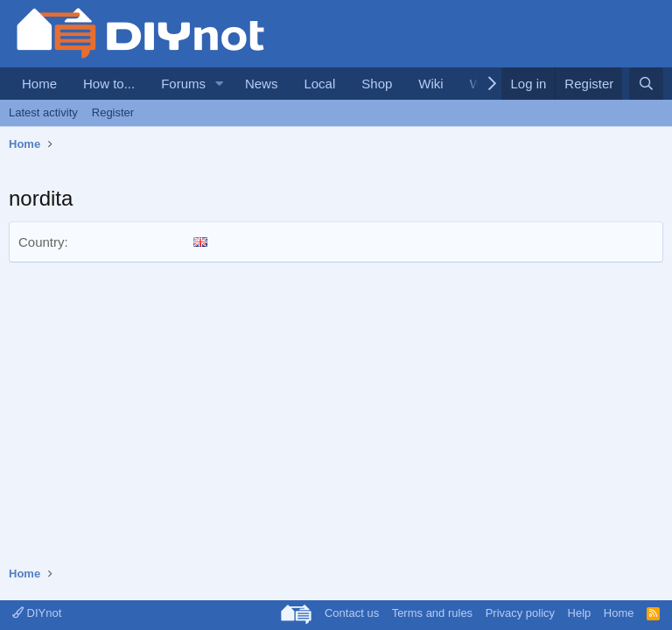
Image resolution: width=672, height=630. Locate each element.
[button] (220, 84)
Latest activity (43, 112)
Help (580, 613)
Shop (377, 84)
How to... (109, 84)
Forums (183, 84)
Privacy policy (520, 613)
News (262, 84)
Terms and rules (432, 613)
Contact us (352, 613)
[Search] (646, 84)
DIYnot (37, 613)
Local (319, 84)
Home (39, 84)
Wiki (430, 84)
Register (113, 112)
